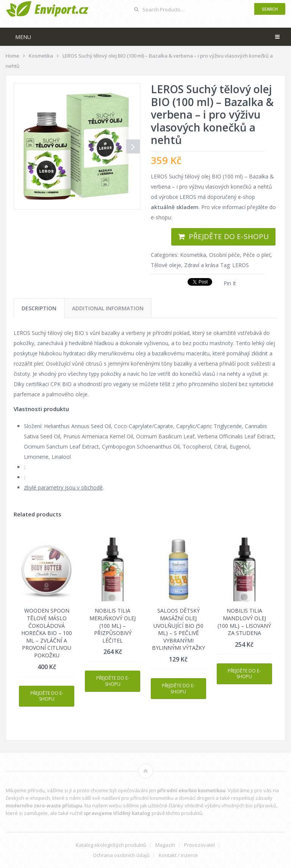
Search (270, 9)
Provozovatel (199, 845)
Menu (23, 37)
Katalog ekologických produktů (111, 845)
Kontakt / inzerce (178, 855)
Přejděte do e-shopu (229, 236)
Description (39, 308)
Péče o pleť (257, 255)
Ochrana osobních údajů (121, 855)
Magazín (165, 845)
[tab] (39, 308)
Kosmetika (193, 255)
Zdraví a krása (201, 265)
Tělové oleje (166, 265)
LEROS (241, 265)
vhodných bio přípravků (249, 805)
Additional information (108, 308)
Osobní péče (225, 255)
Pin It (230, 283)
